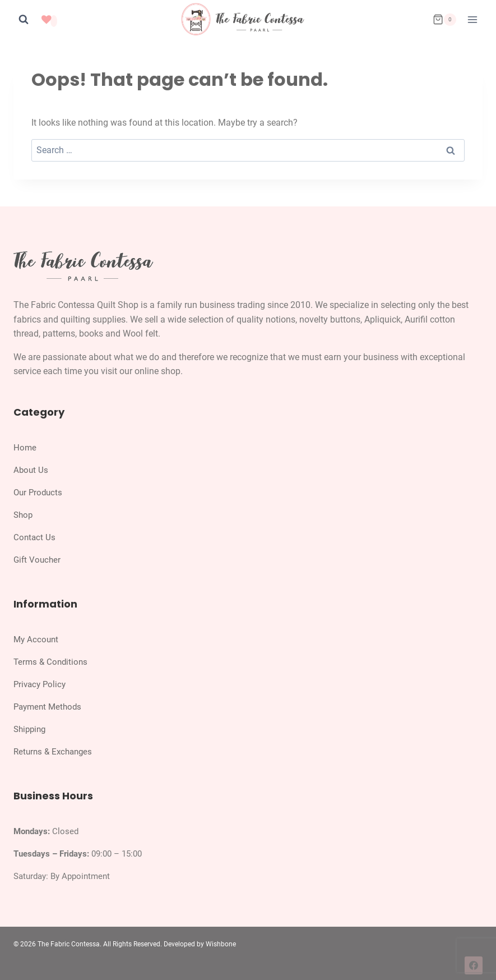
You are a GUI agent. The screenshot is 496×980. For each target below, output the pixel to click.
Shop (23, 515)
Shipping (29, 729)
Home (25, 448)
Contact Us (34, 537)
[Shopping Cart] (444, 20)
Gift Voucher (37, 560)
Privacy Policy (40, 684)
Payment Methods (47, 707)
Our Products (38, 493)
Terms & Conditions (50, 662)
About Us (31, 470)
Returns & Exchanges (53, 752)
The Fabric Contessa (69, 944)
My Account (36, 639)
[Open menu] (472, 19)
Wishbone (221, 944)
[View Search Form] (24, 20)
